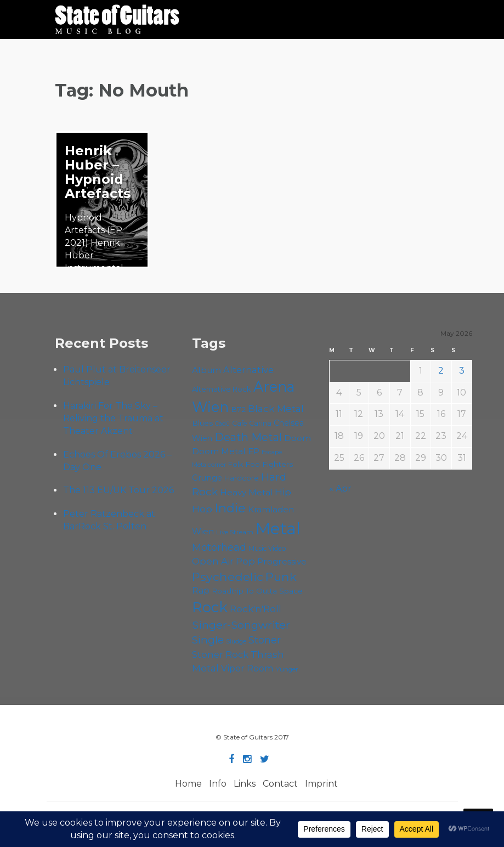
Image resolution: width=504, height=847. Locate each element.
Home (188, 784)
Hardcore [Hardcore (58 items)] (242, 478)
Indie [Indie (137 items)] (230, 508)
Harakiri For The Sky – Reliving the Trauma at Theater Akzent (113, 418)
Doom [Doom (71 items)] (298, 438)
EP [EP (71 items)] (254, 451)
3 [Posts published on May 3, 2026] (462, 371)
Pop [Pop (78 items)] (245, 561)
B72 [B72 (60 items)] (238, 409)
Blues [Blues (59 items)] (202, 423)
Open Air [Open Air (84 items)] (213, 561)
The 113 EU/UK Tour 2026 (118, 490)
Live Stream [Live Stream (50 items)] (235, 532)
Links (245, 784)
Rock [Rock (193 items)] (210, 607)
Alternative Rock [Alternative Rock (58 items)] (222, 389)
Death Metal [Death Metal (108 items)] (248, 437)
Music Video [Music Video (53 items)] (267, 548)
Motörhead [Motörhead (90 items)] (219, 547)
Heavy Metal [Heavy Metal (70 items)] (246, 492)
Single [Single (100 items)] (208, 640)
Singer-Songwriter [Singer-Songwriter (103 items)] (241, 625)
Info (218, 784)
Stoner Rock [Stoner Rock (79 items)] (220, 654)
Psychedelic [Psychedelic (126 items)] (228, 577)
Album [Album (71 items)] (206, 370)
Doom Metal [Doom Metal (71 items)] (219, 451)
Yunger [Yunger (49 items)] (287, 669)
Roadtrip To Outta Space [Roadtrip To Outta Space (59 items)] (257, 591)
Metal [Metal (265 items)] (278, 529)
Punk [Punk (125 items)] (281, 577)
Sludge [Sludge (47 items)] (236, 641)
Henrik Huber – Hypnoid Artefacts (98, 172)
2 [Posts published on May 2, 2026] (441, 371)
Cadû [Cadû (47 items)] (222, 423)
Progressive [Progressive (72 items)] (282, 561)
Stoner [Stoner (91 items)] (265, 640)
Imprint (321, 784)
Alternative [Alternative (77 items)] (248, 370)
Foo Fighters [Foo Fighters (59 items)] (269, 464)
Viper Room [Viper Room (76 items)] (247, 668)
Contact (280, 784)
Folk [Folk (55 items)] (236, 464)
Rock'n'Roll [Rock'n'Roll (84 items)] (256, 609)
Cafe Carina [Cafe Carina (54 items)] (252, 423)
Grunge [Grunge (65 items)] (207, 478)
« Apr (340, 489)
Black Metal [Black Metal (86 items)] (276, 408)
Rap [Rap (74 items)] (201, 591)
